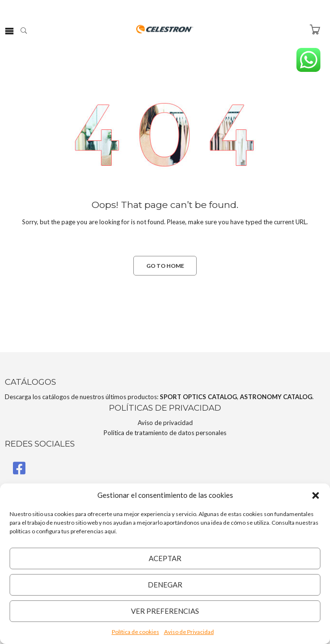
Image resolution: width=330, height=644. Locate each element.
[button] (316, 495)
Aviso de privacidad (165, 423)
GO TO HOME (165, 266)
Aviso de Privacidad (189, 632)
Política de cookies (136, 632)
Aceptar (165, 558)
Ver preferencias (165, 611)
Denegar (165, 585)
